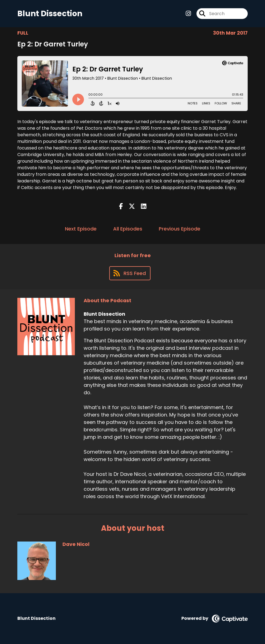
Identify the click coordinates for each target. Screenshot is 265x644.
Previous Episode (180, 229)
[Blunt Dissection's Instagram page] (188, 14)
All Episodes (128, 229)
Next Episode (81, 229)
